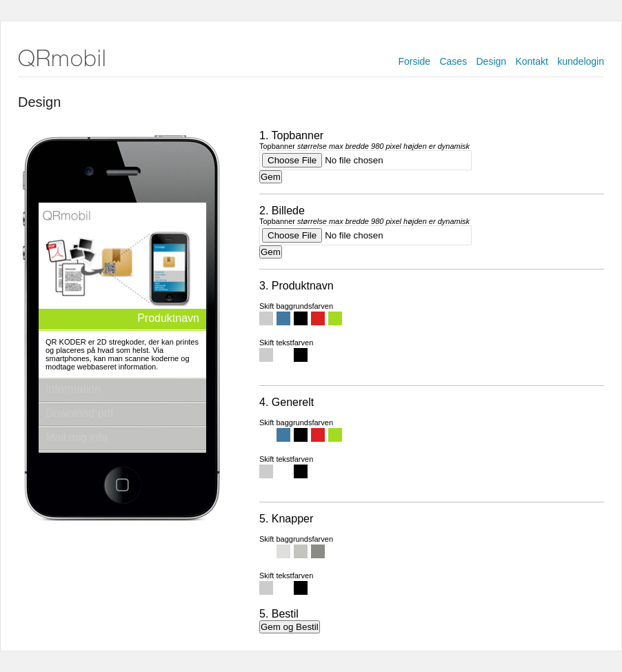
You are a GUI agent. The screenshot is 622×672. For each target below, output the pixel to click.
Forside (414, 61)
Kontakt (531, 61)
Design (492, 61)
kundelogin (581, 61)
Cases (453, 61)
